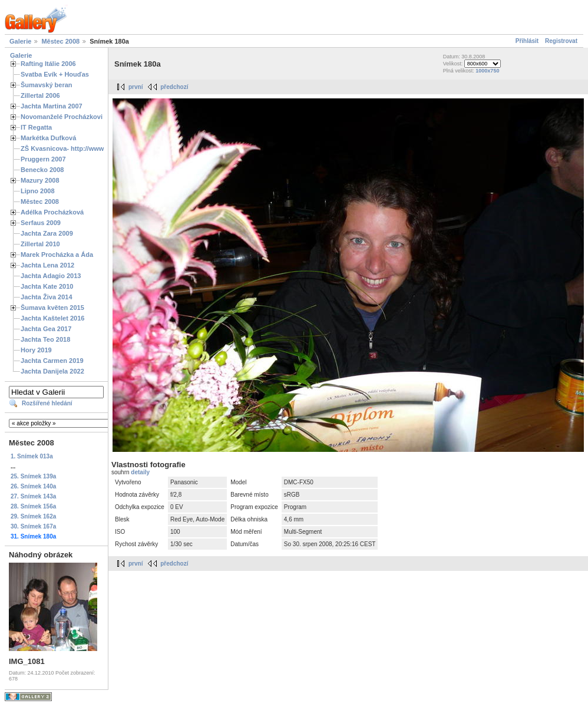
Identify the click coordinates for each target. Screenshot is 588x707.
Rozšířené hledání (47, 403)
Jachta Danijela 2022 (52, 371)
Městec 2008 (60, 41)
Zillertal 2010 (40, 244)
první (136, 87)
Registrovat (561, 41)
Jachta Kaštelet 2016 (52, 318)
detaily (140, 472)
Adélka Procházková (52, 212)
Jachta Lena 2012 (47, 265)
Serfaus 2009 (41, 223)
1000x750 (487, 71)
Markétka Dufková (48, 138)
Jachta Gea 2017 (46, 329)
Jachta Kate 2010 (47, 286)
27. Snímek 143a (33, 496)
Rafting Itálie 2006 (48, 64)
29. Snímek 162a (33, 516)
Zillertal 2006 (40, 95)
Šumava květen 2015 (52, 308)
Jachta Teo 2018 (45, 339)
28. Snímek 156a (33, 506)
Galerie (20, 41)
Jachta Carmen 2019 (52, 361)
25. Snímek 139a (33, 476)
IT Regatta (36, 127)
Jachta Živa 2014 (47, 297)
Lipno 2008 (38, 191)
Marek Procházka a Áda (57, 255)
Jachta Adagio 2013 (51, 276)
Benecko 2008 (42, 170)
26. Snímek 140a (33, 486)
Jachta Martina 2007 (52, 106)
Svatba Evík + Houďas (55, 74)
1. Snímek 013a (32, 456)
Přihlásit (527, 41)
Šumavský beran (47, 85)
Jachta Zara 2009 (47, 233)
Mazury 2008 (40, 180)
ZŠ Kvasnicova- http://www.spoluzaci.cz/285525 (94, 148)
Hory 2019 (36, 350)
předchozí (174, 87)
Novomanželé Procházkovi (62, 117)
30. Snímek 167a (33, 526)
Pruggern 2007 (43, 159)
